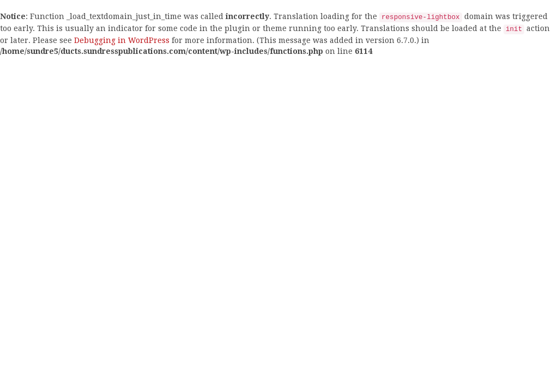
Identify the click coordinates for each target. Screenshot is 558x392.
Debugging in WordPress (122, 40)
